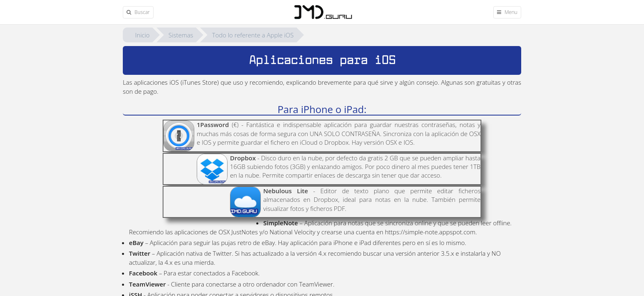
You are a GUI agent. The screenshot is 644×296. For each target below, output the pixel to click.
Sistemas (181, 35)
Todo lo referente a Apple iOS (253, 35)
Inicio (142, 35)
